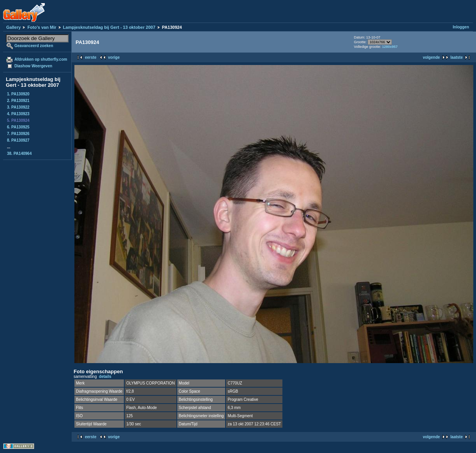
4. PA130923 (18, 114)
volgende (431, 57)
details (105, 377)
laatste (457, 57)
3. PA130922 (18, 107)
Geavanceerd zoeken (34, 46)
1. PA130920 (18, 94)
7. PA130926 (18, 134)
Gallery (13, 27)
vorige (114, 57)
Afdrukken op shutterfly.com (41, 59)
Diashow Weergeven (33, 66)
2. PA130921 (18, 101)
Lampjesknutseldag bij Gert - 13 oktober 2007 (109, 27)
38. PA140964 (19, 154)
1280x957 (390, 47)
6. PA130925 (18, 127)
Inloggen (461, 27)
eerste (91, 57)
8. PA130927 (18, 140)
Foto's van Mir (42, 27)
